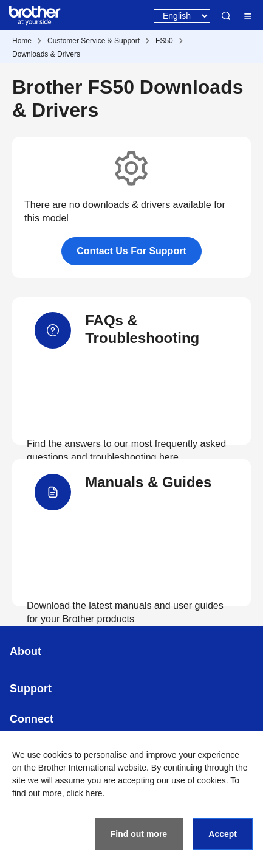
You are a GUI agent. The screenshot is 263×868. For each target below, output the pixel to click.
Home (22, 41)
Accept (223, 834)
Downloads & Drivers (46, 54)
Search (226, 16)
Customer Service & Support (94, 41)
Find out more (139, 834)
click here (85, 793)
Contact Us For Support (131, 251)
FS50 (164, 41)
